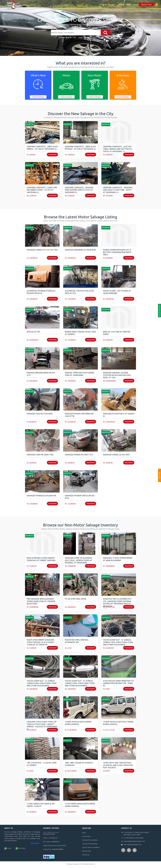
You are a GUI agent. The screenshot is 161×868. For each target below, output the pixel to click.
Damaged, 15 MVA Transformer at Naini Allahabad (118, 559)
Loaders (94, 38)
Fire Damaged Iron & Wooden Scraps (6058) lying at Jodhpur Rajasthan (41, 601)
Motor (9, 848)
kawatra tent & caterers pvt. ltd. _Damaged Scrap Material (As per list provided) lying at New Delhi (117, 602)
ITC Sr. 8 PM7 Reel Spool (76, 599)
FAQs (84, 833)
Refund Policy (87, 851)
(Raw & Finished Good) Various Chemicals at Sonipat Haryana (41, 559)
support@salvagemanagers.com (134, 841)
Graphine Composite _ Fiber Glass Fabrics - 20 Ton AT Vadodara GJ (42, 148)
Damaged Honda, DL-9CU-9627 (116, 455)
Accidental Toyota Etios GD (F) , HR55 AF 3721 (80, 292)
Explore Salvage (38, 97)
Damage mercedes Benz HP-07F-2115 (41, 374)
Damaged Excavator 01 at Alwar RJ (119, 415)
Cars (75, 38)
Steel (100, 38)
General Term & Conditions (91, 847)
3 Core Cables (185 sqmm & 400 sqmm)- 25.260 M (41, 805)
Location (112, 5)
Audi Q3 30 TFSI (33, 332)
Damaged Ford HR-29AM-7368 (40, 455)
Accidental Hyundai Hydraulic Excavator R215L (41, 292)
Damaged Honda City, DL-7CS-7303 (42, 250)
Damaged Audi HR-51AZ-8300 (39, 414)
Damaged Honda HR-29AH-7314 (79, 455)
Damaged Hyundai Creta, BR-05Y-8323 (80, 497)
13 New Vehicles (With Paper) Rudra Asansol (78, 723)
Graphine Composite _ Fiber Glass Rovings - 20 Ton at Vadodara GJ (80, 148)
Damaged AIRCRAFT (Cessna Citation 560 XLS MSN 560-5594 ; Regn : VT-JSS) (117, 375)
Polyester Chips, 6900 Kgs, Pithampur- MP (77, 641)
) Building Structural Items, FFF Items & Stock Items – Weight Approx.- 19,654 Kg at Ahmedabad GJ (42, 725)
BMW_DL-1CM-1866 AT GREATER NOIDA (117, 333)
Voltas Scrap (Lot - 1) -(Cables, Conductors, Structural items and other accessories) (118, 642)
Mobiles (87, 38)
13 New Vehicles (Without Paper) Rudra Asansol (118, 723)
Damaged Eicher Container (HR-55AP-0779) (79, 415)
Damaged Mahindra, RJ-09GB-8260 (80, 250)
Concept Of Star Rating (90, 844)
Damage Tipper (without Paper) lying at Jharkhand (79, 374)
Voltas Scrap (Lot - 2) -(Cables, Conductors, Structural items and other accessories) (42, 683)
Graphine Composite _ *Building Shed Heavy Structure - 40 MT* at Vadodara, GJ (118, 190)
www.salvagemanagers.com (132, 844)
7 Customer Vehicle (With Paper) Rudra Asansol (80, 805)
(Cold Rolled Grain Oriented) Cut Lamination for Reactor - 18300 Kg (119, 683)
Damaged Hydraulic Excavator (41, 496)
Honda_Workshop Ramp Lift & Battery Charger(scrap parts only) (117, 252)
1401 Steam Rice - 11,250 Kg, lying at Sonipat (42, 764)
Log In (135, 5)
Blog (128, 5)
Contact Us (86, 855)
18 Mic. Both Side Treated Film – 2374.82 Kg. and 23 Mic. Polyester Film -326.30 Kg (118, 765)
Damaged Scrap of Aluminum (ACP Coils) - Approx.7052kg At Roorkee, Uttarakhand (79, 560)
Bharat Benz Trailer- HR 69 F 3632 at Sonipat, (80, 333)
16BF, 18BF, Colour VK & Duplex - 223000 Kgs (79, 764)
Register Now (146, 5)
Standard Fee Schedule (90, 840)
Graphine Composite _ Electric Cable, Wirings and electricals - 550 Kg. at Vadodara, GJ (118, 149)
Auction (121, 5)
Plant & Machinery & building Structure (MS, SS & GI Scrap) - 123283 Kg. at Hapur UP (41, 642)
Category (103, 5)
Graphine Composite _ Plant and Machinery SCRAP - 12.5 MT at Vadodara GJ (42, 190)
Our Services (86, 836)
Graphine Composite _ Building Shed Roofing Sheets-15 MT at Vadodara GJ (79, 190)
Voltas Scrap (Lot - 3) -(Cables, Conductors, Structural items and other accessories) (80, 683)
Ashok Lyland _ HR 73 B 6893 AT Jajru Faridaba (117, 292)
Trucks (80, 38)
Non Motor (22, 848)
